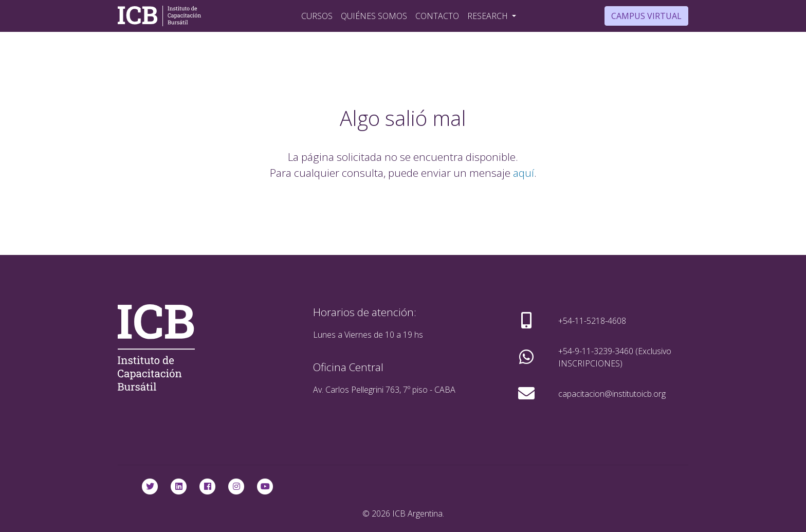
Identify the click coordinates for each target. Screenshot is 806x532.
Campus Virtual (646, 16)
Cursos (317, 16)
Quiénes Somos (374, 16)
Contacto (437, 16)
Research (489, 16)
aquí (524, 173)
